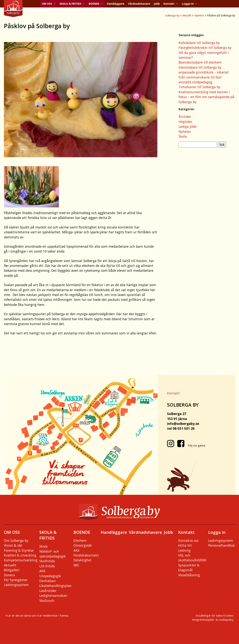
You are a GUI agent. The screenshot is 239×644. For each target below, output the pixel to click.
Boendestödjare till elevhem (200, 62)
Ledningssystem (16, 585)
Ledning (184, 550)
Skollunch (47, 601)
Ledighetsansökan (53, 596)
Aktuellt (187, 15)
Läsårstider (48, 591)
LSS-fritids (47, 566)
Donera (9, 575)
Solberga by (172, 15)
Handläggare (116, 4)
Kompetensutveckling (21, 560)
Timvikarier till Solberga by (199, 87)
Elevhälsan (48, 581)
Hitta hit (185, 545)
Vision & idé (13, 545)
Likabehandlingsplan (55, 586)
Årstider (185, 117)
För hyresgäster (16, 580)
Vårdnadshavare (139, 4)
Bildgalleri (12, 570)
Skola (183, 136)
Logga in (190, 4)
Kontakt (171, 4)
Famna (64, 615)
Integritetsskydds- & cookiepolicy (213, 620)
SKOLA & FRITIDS (72, 4)
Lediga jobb (188, 126)
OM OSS (49, 4)
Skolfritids (47, 561)
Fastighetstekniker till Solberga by (205, 48)
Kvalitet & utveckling (20, 555)
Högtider (185, 122)
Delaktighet (82, 560)
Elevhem (80, 540)
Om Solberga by (16, 540)
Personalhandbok (222, 545)
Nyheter (199, 15)
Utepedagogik (50, 576)
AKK (42, 571)
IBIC (76, 565)
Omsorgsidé (83, 545)
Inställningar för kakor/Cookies (215, 615)
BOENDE (96, 4)
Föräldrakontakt (86, 555)
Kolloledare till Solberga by (199, 43)
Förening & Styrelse (19, 550)
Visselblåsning (189, 575)
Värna (27, 615)
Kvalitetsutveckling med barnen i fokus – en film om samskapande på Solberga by (206, 97)
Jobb (157, 4)
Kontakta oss (188, 540)
